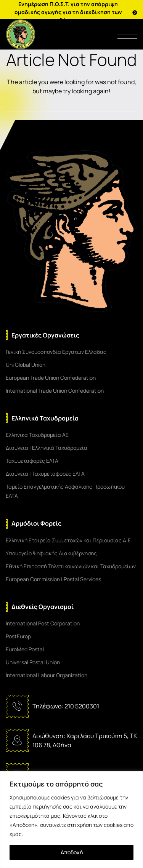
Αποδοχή (72, 852)
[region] (71, 820)
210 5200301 (82, 706)
